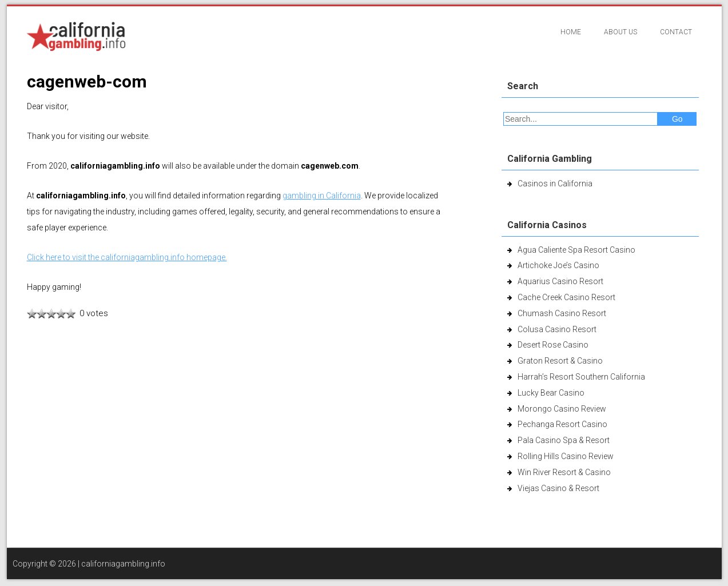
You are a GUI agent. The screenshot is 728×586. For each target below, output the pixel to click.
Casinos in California (555, 184)
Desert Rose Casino (553, 345)
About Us (620, 32)
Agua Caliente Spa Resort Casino (576, 250)
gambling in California (322, 196)
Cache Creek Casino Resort (566, 297)
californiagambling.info (123, 564)
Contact (676, 32)
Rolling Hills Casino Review (566, 456)
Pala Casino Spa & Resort (564, 440)
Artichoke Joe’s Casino (558, 265)
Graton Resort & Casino (560, 361)
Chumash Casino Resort (562, 313)
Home (571, 32)
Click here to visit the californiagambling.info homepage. (127, 257)
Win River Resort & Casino (564, 472)
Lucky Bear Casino (551, 393)
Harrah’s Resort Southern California (581, 377)
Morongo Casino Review (562, 409)
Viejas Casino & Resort (558, 488)
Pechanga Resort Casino (562, 424)
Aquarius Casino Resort (560, 281)
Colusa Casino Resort (557, 329)
